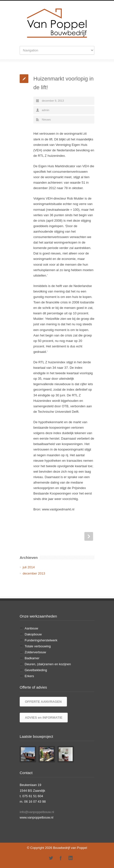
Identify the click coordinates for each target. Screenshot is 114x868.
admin (46, 110)
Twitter (51, 858)
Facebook (61, 858)
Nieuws (46, 120)
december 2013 (34, 573)
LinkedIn (71, 858)
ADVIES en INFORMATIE (44, 718)
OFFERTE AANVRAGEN (43, 702)
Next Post (89, 536)
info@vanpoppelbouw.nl (37, 812)
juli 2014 (29, 567)
